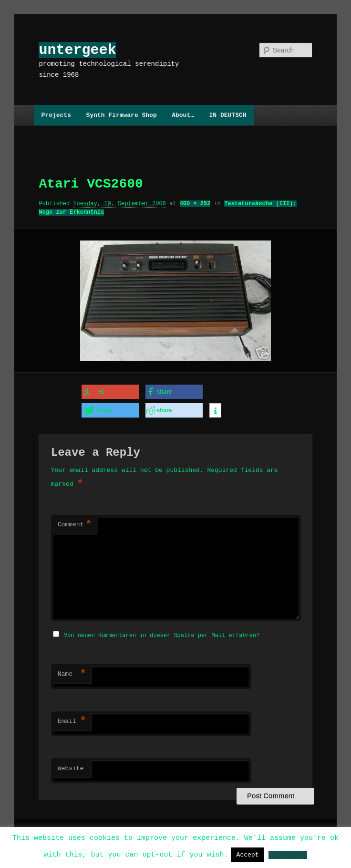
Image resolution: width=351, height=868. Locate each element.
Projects (56, 115)
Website (71, 765)
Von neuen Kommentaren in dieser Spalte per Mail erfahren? (162, 632)
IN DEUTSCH (227, 115)
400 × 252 (195, 204)
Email (72, 718)
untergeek (77, 50)
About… (183, 115)
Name (72, 671)
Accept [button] (248, 855)
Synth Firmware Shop (121, 115)
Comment (75, 523)
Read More (288, 854)
